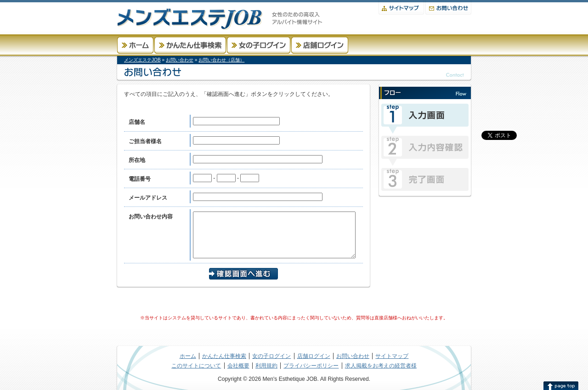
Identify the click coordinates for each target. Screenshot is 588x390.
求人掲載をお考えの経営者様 (381, 366)
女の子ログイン (259, 45)
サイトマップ (401, 8)
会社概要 (238, 366)
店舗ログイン (320, 45)
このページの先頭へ (561, 385)
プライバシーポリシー (311, 366)
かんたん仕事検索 (190, 45)
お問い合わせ (448, 8)
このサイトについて (196, 366)
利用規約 (266, 366)
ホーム (135, 45)
